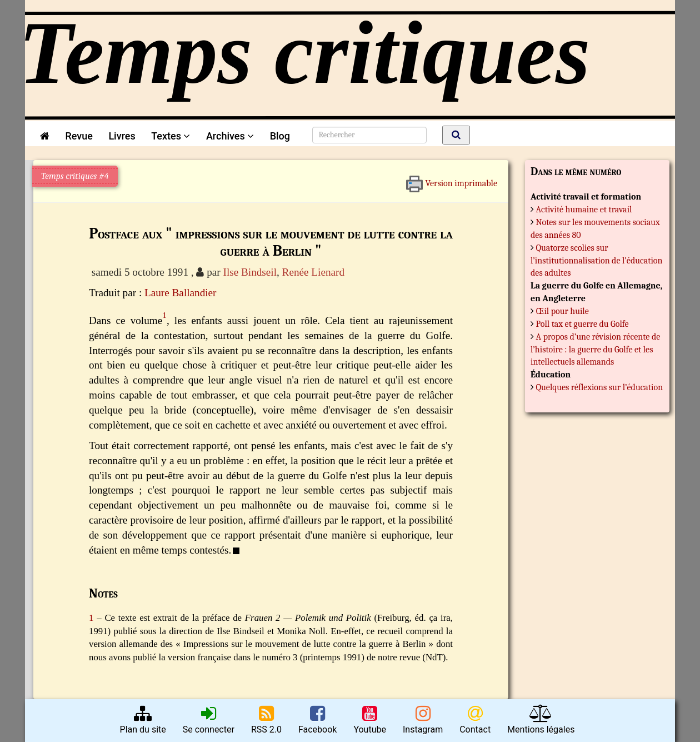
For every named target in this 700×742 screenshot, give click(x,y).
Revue (79, 136)
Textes (171, 136)
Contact (475, 720)
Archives (230, 136)
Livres (122, 136)
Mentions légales (541, 720)
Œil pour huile (562, 311)
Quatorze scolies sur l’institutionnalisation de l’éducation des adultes (596, 261)
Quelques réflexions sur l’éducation (600, 387)
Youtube (370, 720)
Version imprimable (451, 180)
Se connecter (209, 720)
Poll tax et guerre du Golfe (582, 324)
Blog (282, 136)
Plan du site (143, 720)
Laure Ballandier (180, 293)
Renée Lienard (313, 272)
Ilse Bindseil (250, 272)
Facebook (317, 720)
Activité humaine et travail (584, 210)
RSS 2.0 (266, 720)
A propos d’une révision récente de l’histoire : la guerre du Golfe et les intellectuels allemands (595, 350)
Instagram (423, 720)
